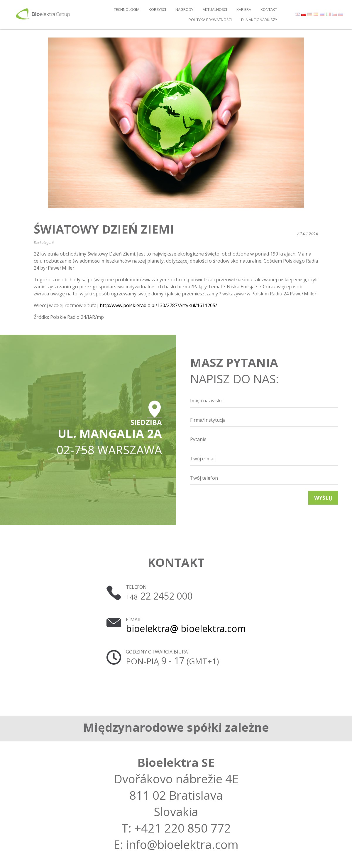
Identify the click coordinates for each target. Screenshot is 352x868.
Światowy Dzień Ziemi (104, 229)
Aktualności (215, 9)
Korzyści (157, 9)
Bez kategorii (44, 242)
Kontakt (269, 9)
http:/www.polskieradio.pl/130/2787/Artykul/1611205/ (158, 305)
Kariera (244, 9)
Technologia (127, 9)
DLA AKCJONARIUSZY (259, 20)
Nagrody (184, 9)
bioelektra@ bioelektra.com (186, 628)
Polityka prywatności (210, 20)
